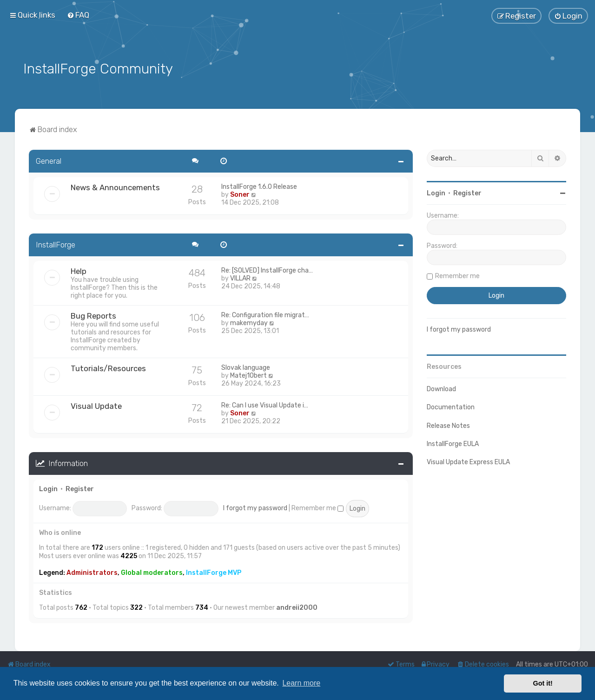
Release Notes (448, 424)
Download (441, 388)
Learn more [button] (301, 683)
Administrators (92, 572)
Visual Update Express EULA (468, 461)
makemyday (249, 322)
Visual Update (96, 405)
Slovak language (246, 367)
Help (79, 270)
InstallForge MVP (214, 572)
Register (80, 488)
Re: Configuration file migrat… (265, 314)
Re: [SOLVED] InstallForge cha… (267, 270)
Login (48, 488)
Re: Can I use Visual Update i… (265, 404)
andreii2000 (297, 607)
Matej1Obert (248, 375)
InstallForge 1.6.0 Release (259, 186)
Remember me (317, 507)
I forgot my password (255, 507)
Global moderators (152, 572)
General (49, 160)
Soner (240, 194)
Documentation (451, 406)
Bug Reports (93, 315)
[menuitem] (78, 15)
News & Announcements (115, 187)
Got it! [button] (543, 683)
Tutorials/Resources (108, 367)
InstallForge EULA (453, 443)
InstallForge (56, 244)
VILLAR (240, 277)
